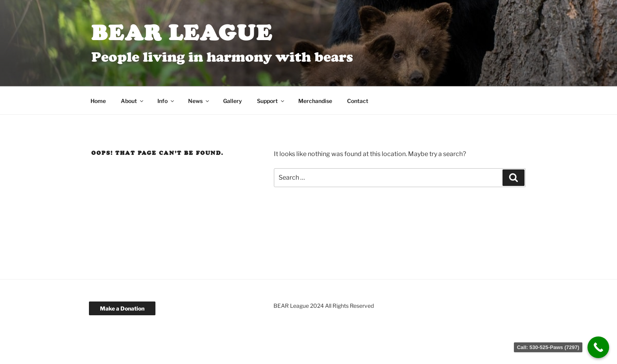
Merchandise (315, 101)
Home (98, 101)
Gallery (233, 101)
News (199, 101)
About (133, 101)
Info (166, 101)
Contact (358, 101)
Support (271, 101)
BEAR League (182, 33)
